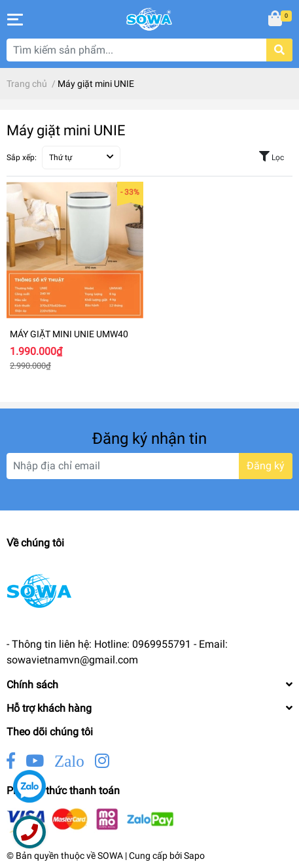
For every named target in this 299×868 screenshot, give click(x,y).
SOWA (110, 856)
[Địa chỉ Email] (149, 466)
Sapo (194, 856)
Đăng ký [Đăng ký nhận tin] (266, 466)
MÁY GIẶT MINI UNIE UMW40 (69, 334)
